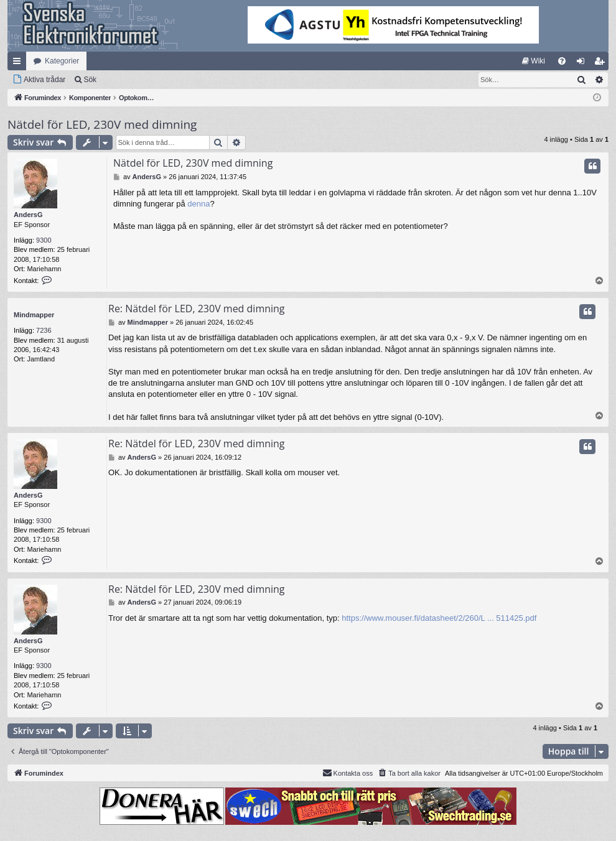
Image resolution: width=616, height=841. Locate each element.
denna (198, 204)
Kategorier (62, 61)
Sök (90, 80)
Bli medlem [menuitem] (602, 63)
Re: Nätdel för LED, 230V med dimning (197, 309)
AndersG (28, 215)
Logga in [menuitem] (583, 63)
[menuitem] (534, 61)
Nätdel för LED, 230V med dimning (102, 124)
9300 (44, 240)
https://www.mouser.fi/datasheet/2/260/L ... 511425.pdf (439, 618)
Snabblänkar (19, 63)
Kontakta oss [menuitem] (348, 773)
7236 (44, 330)
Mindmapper (34, 315)
